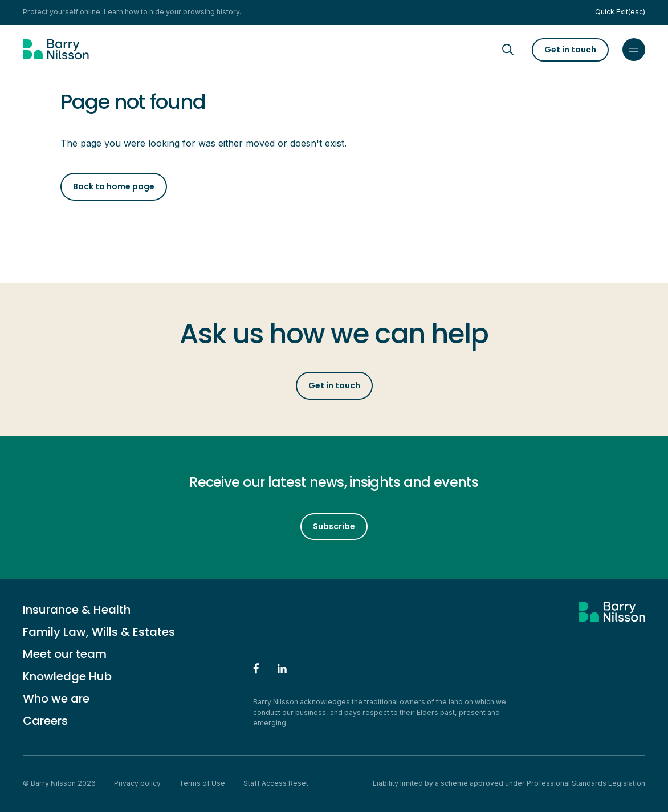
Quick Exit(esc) (620, 12)
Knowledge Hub (67, 676)
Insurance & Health (77, 610)
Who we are (56, 699)
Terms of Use (202, 783)
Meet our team (65, 654)
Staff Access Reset (276, 783)
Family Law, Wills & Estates (99, 632)
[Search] (518, 50)
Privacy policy (137, 783)
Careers (45, 721)
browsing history (211, 12)
